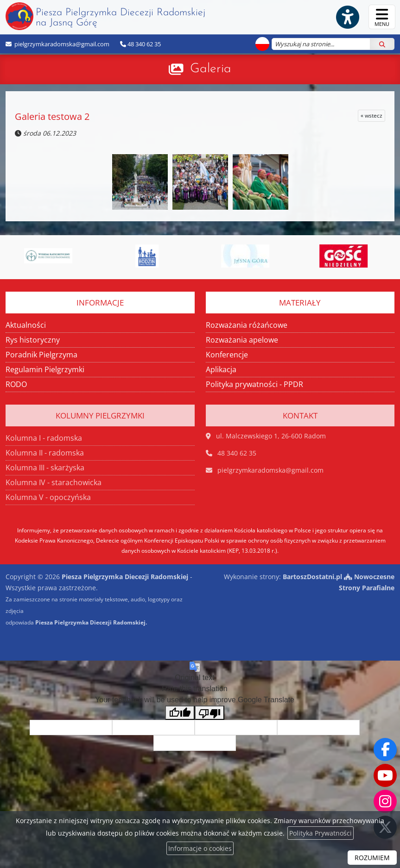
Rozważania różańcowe (247, 325)
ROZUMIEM (372, 858)
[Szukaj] (382, 44)
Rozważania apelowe (242, 340)
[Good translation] (180, 713)
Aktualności (26, 325)
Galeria (211, 69)
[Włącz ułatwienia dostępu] (347, 17)
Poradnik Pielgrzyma (41, 355)
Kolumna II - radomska (45, 453)
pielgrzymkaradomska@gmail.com (61, 44)
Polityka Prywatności (321, 833)
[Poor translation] (210, 713)
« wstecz (371, 116)
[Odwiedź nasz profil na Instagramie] (385, 801)
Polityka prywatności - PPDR (254, 384)
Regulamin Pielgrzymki (45, 369)
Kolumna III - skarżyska (45, 468)
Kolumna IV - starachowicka (54, 482)
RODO (16, 384)
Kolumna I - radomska (44, 438)
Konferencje (227, 355)
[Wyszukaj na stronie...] (321, 44)
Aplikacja (221, 369)
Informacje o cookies (200, 848)
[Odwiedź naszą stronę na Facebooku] (385, 749)
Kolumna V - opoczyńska (48, 497)
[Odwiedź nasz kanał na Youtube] (385, 775)
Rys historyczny (33, 340)
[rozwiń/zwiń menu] (382, 17)
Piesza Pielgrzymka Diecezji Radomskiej (105, 16)
